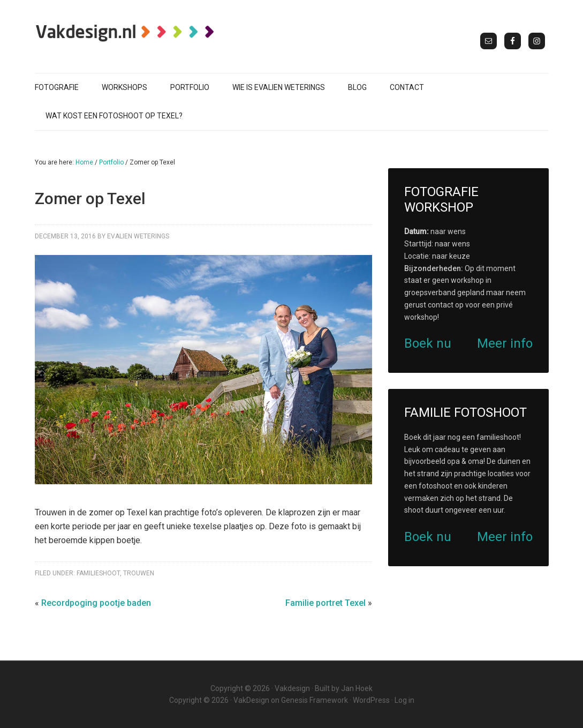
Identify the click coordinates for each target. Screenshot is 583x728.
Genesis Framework (315, 700)
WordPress (371, 700)
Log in (404, 700)
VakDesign (251, 700)
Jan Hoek (357, 688)
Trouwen (139, 573)
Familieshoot (98, 573)
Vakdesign (292, 688)
